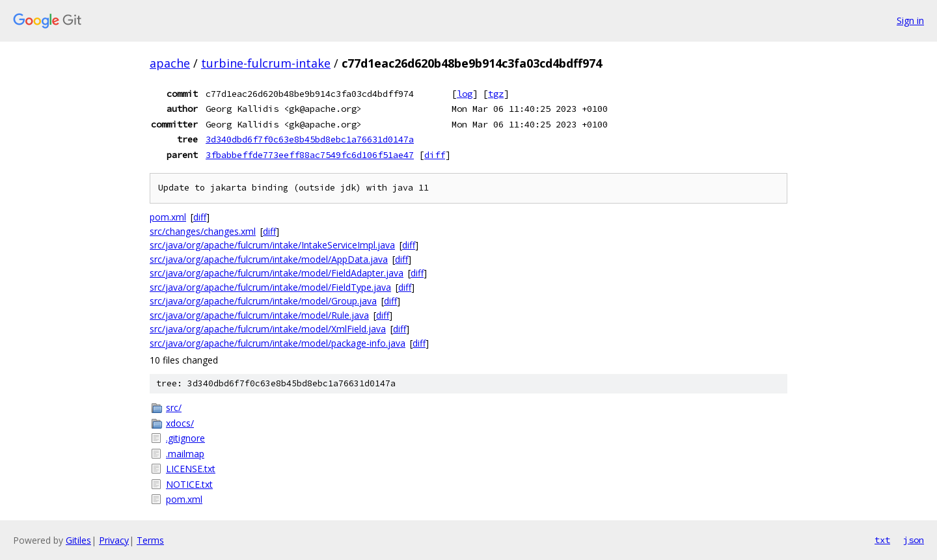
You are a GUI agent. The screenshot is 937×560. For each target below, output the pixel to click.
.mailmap (185, 454)
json (914, 540)
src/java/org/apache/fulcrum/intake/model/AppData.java (269, 259)
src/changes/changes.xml (203, 231)
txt (882, 540)
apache (170, 63)
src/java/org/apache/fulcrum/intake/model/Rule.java (259, 315)
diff (435, 155)
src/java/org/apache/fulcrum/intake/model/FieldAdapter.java (277, 273)
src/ (174, 407)
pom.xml (168, 217)
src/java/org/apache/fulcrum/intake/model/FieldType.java (270, 287)
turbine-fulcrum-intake (266, 63)
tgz (496, 94)
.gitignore (185, 438)
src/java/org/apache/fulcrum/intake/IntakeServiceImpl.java (272, 245)
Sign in (910, 20)
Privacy (114, 540)
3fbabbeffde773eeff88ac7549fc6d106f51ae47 (310, 155)
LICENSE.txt (191, 469)
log (465, 94)
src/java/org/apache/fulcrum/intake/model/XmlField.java (268, 329)
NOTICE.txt (189, 484)
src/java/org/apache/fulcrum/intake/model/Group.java (263, 301)
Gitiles (78, 540)
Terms (150, 540)
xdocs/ (180, 423)
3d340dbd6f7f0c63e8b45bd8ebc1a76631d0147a (310, 139)
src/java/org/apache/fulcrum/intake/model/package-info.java (278, 343)
